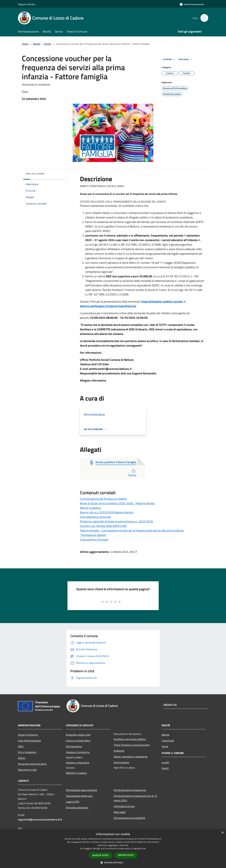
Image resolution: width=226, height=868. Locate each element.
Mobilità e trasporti (76, 773)
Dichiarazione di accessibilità (129, 818)
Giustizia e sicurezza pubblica (130, 739)
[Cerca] (204, 18)
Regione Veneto (27, 4)
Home (25, 44)
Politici (22, 758)
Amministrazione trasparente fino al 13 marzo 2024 (135, 798)
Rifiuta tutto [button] (126, 855)
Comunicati (168, 741)
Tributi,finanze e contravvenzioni (132, 745)
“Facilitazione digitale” (93, 535)
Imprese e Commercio (78, 752)
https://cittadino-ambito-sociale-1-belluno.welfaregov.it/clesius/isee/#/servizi (133, 304)
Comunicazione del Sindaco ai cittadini (103, 499)
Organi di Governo (28, 735)
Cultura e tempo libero (78, 741)
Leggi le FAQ (73, 802)
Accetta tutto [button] (100, 855)
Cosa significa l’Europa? (94, 539)
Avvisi (48, 44)
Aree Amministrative (29, 741)
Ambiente (119, 751)
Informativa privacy (124, 806)
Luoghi (165, 762)
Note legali (120, 812)
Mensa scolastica (90, 508)
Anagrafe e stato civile (78, 735)
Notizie (165, 735)
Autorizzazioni (122, 762)
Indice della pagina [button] (35, 174)
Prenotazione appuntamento (82, 790)
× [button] (222, 833)
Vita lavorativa (74, 746)
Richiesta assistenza (77, 807)
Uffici (21, 746)
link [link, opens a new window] (144, 849)
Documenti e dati (27, 770)
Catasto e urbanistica (77, 763)
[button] (113, 862)
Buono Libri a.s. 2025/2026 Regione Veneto (107, 512)
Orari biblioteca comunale (95, 517)
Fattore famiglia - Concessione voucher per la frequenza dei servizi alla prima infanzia (132, 530)
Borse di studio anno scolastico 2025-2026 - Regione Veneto (117, 503)
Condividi (169, 59)
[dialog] (113, 849)
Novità (37, 44)
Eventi (165, 768)
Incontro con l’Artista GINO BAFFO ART (103, 526)
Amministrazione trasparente (130, 790)
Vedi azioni (186, 59)
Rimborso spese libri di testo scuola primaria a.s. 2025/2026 (116, 521)
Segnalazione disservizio (79, 796)
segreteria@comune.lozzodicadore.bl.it (40, 819)
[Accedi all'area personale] (192, 4)
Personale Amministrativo (32, 764)
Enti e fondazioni (27, 752)
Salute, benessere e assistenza (131, 757)
